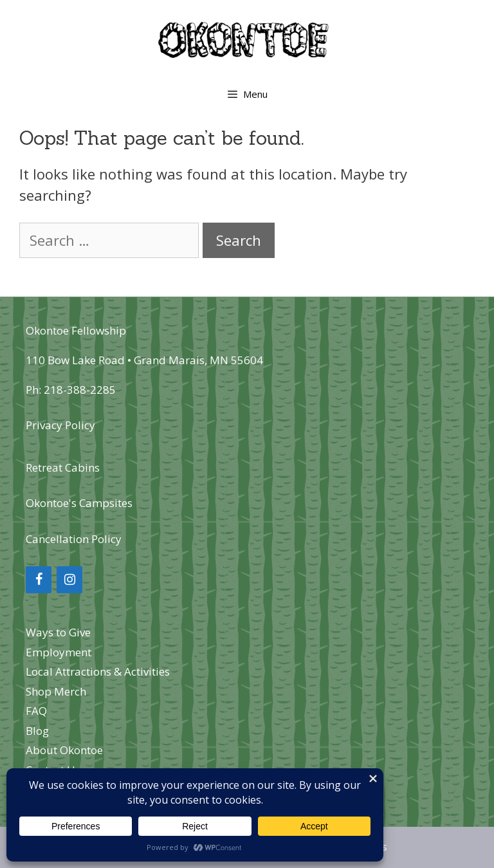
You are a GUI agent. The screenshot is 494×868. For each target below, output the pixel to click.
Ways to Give (58, 632)
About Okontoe (64, 750)
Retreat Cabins (63, 467)
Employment (59, 652)
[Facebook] (39, 580)
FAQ (36, 711)
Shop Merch (56, 691)
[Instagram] (69, 580)
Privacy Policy (60, 425)
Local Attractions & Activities (98, 671)
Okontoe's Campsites (79, 503)
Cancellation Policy (74, 539)
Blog (37, 731)
